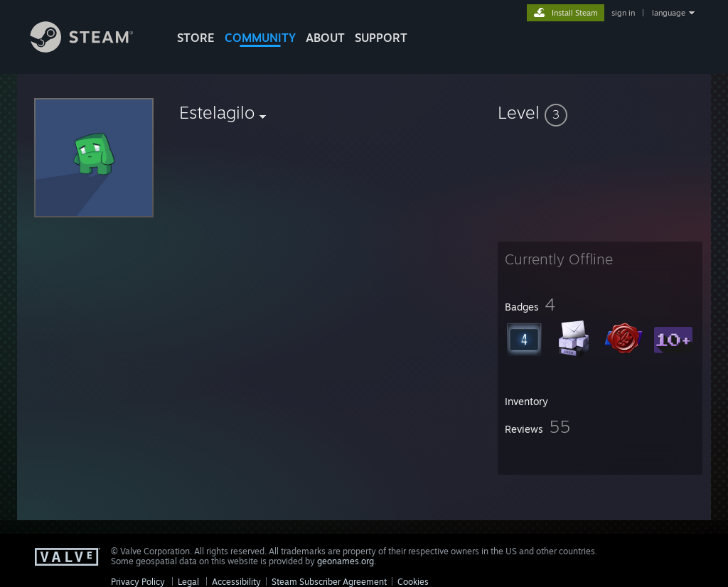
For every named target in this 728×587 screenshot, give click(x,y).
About (325, 38)
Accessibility (236, 582)
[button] (600, 112)
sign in (623, 13)
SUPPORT (381, 38)
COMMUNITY (260, 38)
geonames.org (346, 561)
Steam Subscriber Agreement (329, 582)
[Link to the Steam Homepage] (92, 49)
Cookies (413, 582)
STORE (196, 38)
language (669, 13)
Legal (188, 582)
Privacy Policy (138, 582)
